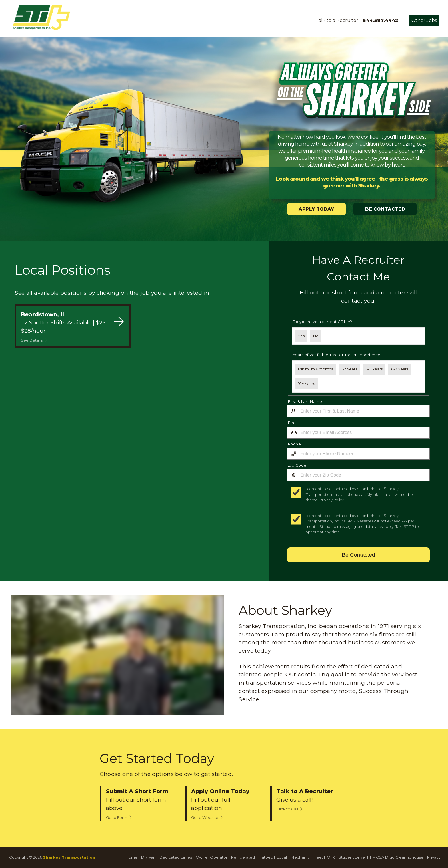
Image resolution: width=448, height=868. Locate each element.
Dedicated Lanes (176, 857)
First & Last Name (305, 401)
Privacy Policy (332, 500)
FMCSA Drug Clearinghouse (397, 857)
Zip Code (297, 465)
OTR (331, 857)
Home (132, 857)
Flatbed (266, 857)
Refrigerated (243, 857)
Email (293, 423)
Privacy (434, 857)
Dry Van (148, 857)
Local (282, 857)
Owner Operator (212, 857)
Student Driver (352, 857)
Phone (295, 444)
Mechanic (300, 857)
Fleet (318, 857)
